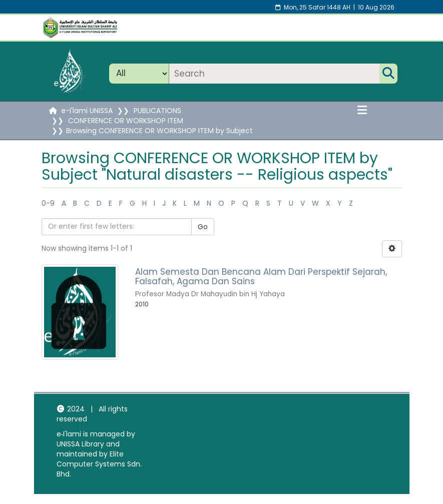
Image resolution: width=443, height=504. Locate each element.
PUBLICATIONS (157, 111)
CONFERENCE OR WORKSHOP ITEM (126, 121)
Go (203, 227)
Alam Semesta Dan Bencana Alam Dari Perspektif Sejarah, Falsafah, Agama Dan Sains (261, 277)
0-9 (48, 203)
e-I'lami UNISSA (87, 111)
